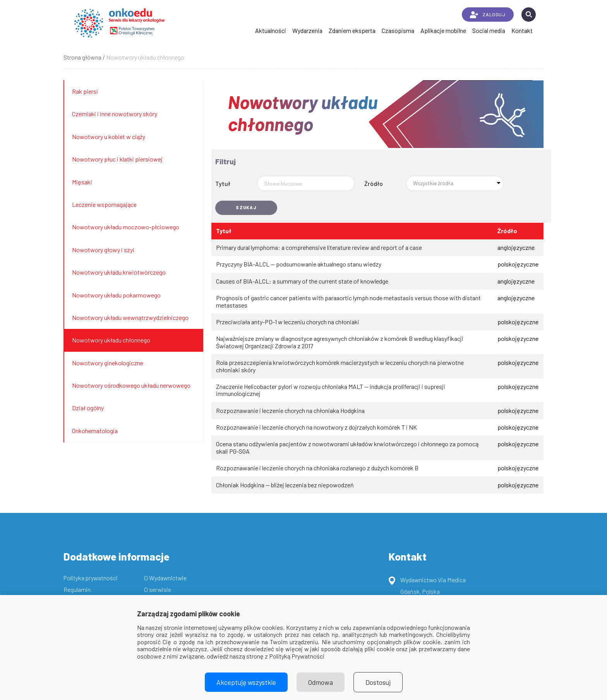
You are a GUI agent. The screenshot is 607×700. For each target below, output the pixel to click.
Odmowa (321, 682)
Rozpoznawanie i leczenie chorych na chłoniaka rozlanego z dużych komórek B (317, 468)
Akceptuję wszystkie (246, 682)
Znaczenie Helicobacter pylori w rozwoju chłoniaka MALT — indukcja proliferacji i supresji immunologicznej (331, 390)
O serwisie (158, 589)
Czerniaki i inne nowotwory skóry (115, 114)
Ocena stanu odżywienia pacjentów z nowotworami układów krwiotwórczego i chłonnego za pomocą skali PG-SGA (347, 447)
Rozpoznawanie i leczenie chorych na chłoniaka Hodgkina (290, 411)
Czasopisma (398, 30)
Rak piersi (85, 91)
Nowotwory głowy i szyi (103, 250)
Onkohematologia (95, 431)
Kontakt (522, 30)
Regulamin (77, 589)
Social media (489, 30)
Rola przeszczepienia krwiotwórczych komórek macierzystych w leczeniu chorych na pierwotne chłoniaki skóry (340, 366)
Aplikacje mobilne (443, 30)
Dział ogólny (88, 408)
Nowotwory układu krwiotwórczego (119, 272)
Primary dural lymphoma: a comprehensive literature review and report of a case (319, 248)
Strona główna (82, 57)
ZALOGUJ (488, 15)
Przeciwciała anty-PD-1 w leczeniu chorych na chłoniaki (288, 322)
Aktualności (271, 30)
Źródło (374, 183)
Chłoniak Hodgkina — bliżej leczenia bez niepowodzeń (285, 485)
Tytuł (223, 183)
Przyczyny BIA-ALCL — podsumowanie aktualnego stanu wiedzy (299, 264)
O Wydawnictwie (165, 578)
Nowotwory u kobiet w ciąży (109, 137)
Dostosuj (378, 682)
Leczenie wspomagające (104, 204)
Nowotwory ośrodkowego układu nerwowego (131, 385)
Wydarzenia (307, 30)
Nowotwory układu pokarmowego (116, 295)
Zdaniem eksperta (352, 30)
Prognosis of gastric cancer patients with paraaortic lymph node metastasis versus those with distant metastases (348, 301)
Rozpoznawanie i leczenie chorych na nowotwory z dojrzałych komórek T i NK (316, 427)
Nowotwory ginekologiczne (108, 363)
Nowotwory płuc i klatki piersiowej (117, 159)
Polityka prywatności (91, 578)
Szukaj (246, 207)
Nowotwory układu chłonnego (111, 340)
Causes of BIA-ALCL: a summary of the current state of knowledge (302, 281)
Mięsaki (82, 182)
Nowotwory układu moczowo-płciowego (126, 227)
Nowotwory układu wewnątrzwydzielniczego (130, 317)
